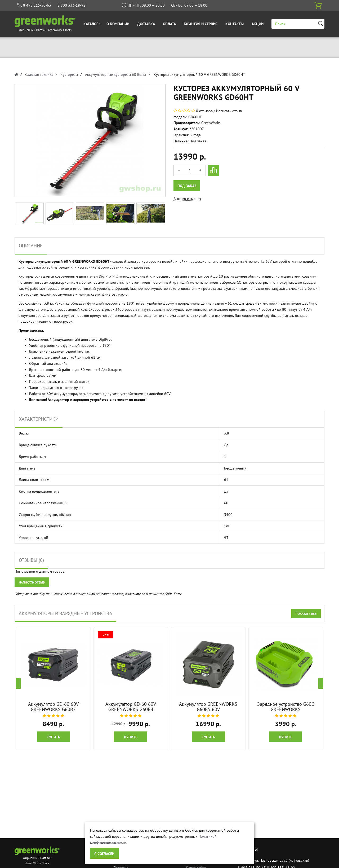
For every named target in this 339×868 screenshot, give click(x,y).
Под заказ (187, 186)
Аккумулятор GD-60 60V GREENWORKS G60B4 (131, 707)
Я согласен (104, 854)
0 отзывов (204, 111)
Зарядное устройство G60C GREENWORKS (286, 707)
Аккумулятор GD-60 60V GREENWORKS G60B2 (53, 707)
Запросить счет (187, 199)
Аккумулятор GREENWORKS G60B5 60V (208, 707)
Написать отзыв (229, 111)
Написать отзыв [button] (32, 582)
